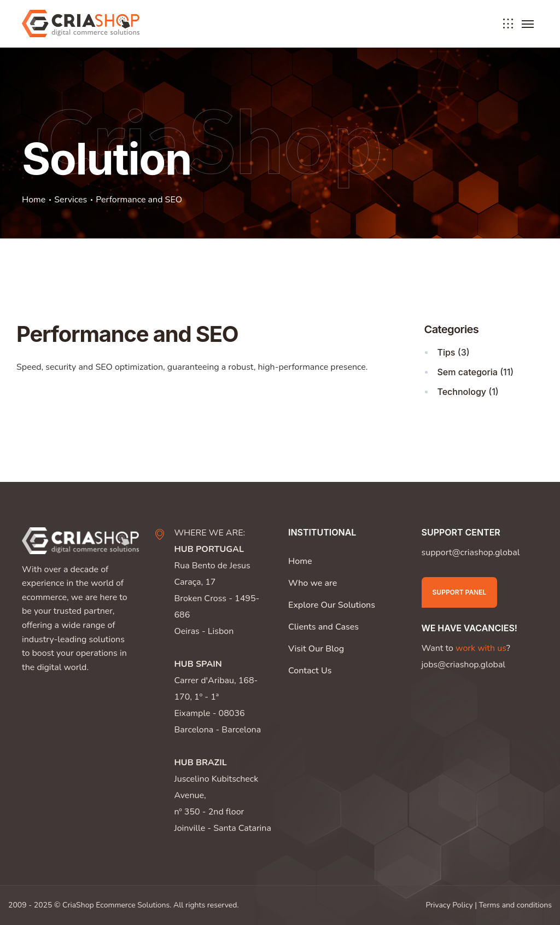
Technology (462, 392)
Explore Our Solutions (332, 605)
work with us (481, 648)
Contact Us (310, 671)
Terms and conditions (516, 905)
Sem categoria (468, 372)
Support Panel (460, 592)
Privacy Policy (449, 905)
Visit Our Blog (316, 649)
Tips (447, 352)
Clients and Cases (323, 627)
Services (71, 200)
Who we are (313, 583)
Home (34, 200)
